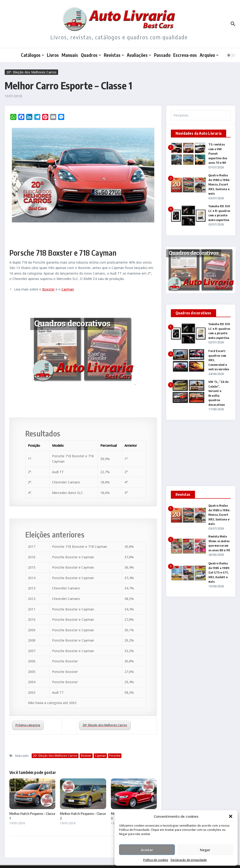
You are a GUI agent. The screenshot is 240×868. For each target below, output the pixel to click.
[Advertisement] (201, 455)
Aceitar (147, 850)
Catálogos (32, 55)
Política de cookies (156, 860)
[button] (231, 816)
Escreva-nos (185, 55)
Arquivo (209, 55)
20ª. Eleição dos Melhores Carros (31, 72)
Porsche (115, 756)
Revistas (114, 55)
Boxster (48, 289)
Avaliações (139, 55)
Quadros (91, 55)
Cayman (68, 289)
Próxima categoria (28, 725)
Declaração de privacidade (189, 860)
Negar (205, 850)
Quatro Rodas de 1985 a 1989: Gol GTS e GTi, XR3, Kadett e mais (219, 572)
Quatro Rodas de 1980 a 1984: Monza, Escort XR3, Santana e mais (219, 184)
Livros (53, 55)
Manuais (70, 55)
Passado (162, 55)
